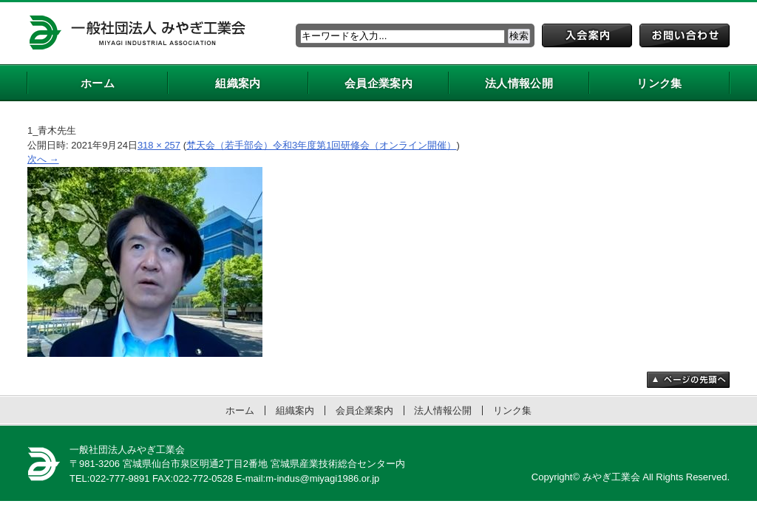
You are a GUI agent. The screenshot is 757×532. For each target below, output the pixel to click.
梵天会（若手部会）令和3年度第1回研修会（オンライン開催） (321, 145)
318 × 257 (159, 145)
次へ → (43, 159)
